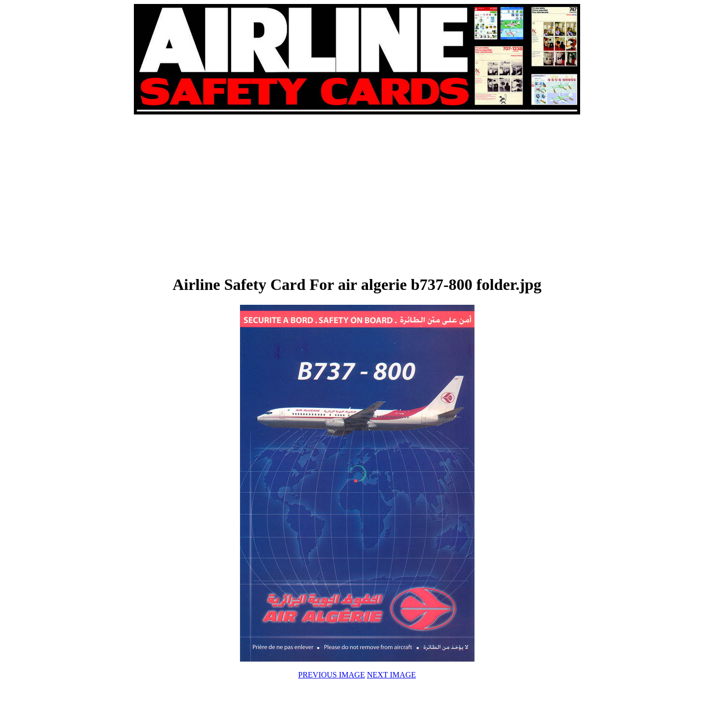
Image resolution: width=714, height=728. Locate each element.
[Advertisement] (246, 194)
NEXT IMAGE (391, 675)
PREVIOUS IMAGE (331, 675)
